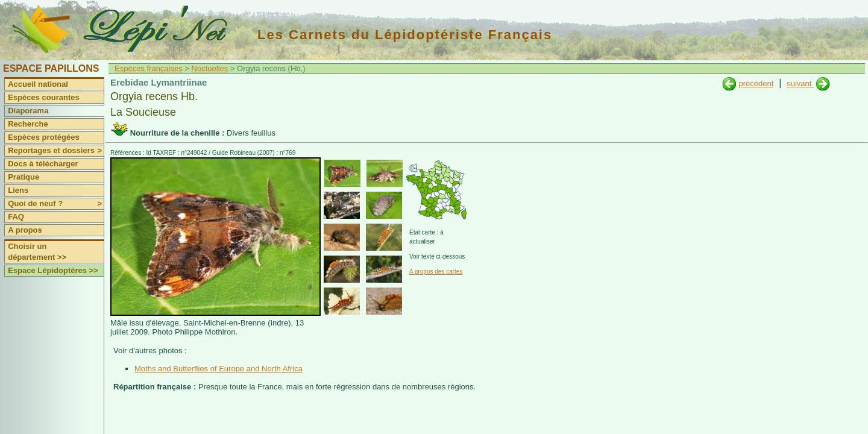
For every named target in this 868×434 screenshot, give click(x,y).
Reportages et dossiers (56, 151)
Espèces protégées (44, 137)
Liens (18, 190)
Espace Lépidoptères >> (53, 270)
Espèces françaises (149, 68)
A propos (25, 230)
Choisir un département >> (37, 252)
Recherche (28, 124)
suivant (800, 83)
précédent (756, 83)
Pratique (24, 177)
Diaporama (28, 111)
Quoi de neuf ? (56, 204)
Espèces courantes (44, 97)
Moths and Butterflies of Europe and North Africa (219, 369)
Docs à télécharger (43, 164)
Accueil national (38, 84)
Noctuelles (210, 68)
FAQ (16, 217)
